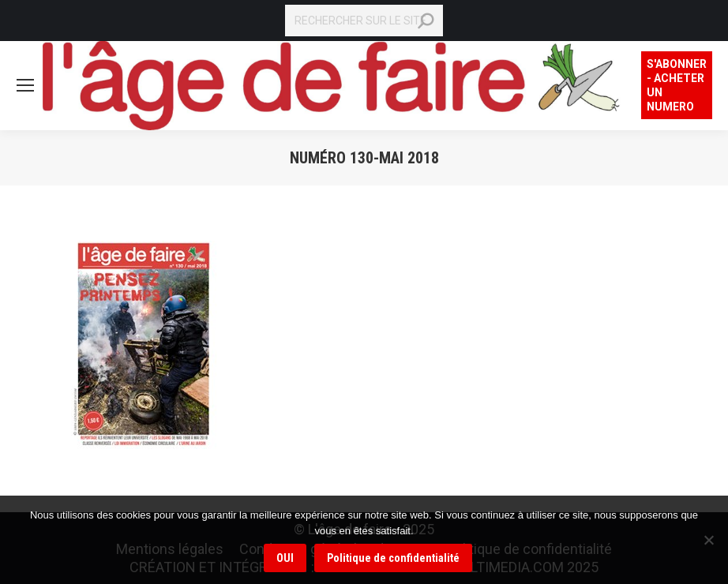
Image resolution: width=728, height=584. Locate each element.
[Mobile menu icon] (25, 85)
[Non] (708, 540)
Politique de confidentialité (393, 558)
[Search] (364, 21)
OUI (285, 558)
